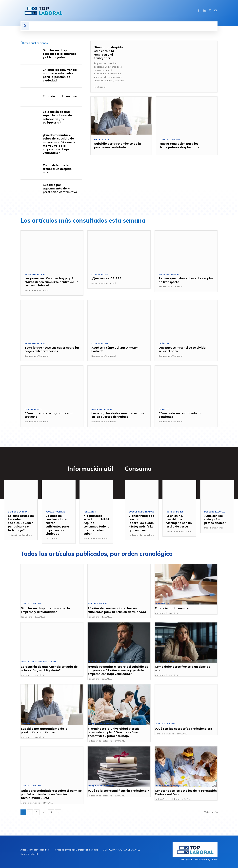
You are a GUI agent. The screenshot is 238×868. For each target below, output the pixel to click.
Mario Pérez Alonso (214, 528)
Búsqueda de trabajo (142, 512)
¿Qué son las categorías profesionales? (215, 519)
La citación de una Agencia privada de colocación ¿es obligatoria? (57, 117)
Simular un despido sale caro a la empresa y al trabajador (59, 54)
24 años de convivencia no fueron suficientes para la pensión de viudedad (60, 75)
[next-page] (58, 812)
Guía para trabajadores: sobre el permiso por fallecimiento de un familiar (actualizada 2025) (51, 794)
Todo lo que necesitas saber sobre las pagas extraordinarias (52, 349)
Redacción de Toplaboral (37, 290)
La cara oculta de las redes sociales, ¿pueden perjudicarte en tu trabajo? (21, 523)
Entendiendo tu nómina (60, 96)
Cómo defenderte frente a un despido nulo (57, 169)
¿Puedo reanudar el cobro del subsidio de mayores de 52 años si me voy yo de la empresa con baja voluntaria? (59, 144)
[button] (25, 26)
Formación (90, 512)
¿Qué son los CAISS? (106, 278)
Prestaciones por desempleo (38, 662)
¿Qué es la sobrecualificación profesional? (118, 791)
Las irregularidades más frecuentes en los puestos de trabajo (118, 415)
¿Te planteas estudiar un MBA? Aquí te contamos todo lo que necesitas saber (96, 525)
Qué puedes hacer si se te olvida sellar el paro (182, 349)
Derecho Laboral (170, 140)
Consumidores (100, 274)
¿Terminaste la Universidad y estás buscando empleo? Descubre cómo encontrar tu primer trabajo (114, 732)
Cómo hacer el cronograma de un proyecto (49, 415)
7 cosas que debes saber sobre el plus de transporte (186, 280)
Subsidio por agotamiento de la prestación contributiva (60, 188)
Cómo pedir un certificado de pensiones (180, 415)
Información (102, 140)
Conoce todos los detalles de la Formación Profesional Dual (186, 793)
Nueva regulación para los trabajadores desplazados (179, 145)
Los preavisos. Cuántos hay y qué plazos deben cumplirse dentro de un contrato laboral (51, 282)
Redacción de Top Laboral (142, 535)
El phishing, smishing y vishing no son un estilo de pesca (179, 521)
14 (51, 812)
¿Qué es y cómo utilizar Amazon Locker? (115, 349)
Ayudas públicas (55, 512)
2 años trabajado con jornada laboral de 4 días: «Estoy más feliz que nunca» (142, 523)
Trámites (164, 344)
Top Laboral (100, 87)
